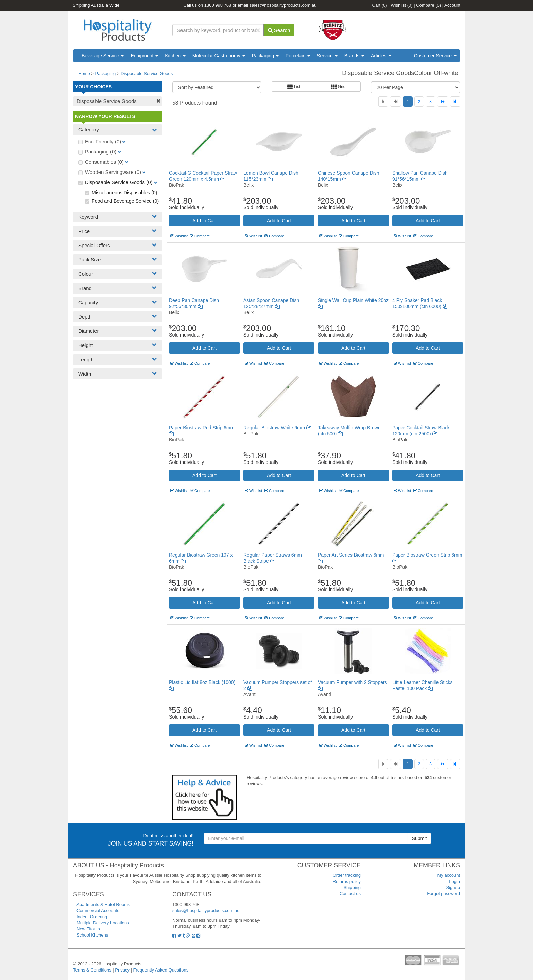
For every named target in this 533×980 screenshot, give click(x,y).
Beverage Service (103, 56)
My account (449, 875)
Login (454, 881)
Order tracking (347, 875)
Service (327, 56)
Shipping (352, 887)
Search (279, 30)
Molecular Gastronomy (219, 56)
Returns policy (347, 881)
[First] (383, 102)
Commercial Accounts (98, 911)
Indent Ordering (92, 917)
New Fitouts (88, 929)
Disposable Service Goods (147, 74)
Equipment (144, 56)
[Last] (455, 102)
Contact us (350, 894)
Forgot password (443, 894)
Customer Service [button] (435, 56)
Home (84, 74)
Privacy (122, 970)
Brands (354, 56)
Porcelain (298, 56)
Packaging (265, 56)
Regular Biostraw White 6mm (277, 428)
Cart (380, 5)
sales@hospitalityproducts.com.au (283, 5)
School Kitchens (92, 935)
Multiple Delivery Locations (103, 923)
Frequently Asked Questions (161, 970)
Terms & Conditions (92, 970)
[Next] (443, 102)
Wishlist (401, 5)
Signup (453, 887)
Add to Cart (204, 221)
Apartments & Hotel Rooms (103, 904)
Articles (381, 56)
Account (452, 5)
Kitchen (175, 56)
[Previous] (396, 102)
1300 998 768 (218, 5)
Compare (428, 5)
